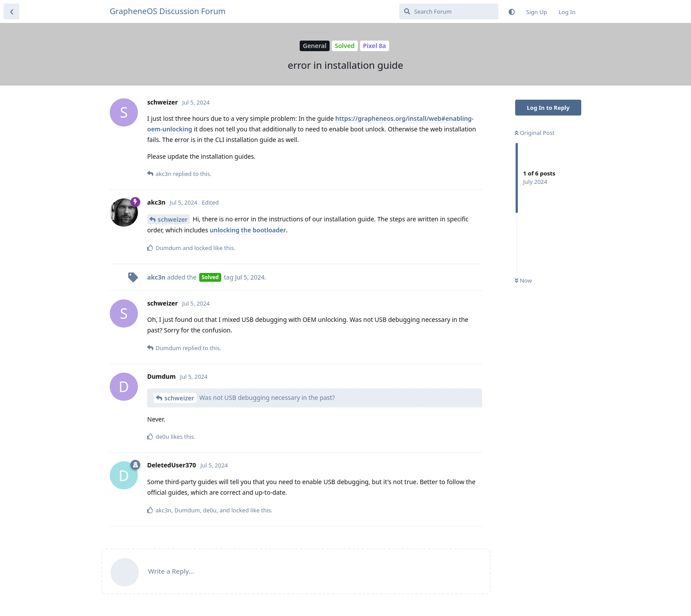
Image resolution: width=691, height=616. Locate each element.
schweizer (173, 219)
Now (523, 280)
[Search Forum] (449, 11)
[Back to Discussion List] (11, 11)
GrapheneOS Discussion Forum (168, 11)
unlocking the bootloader (248, 230)
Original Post (535, 133)
